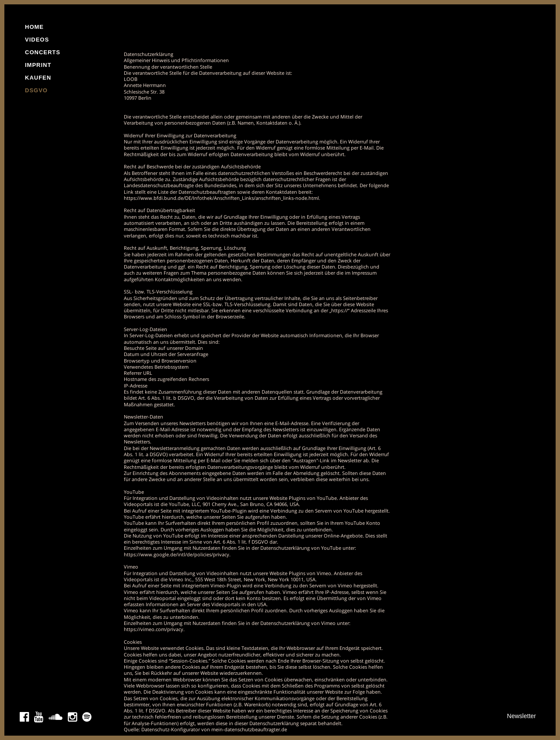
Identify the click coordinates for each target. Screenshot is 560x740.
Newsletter (521, 716)
